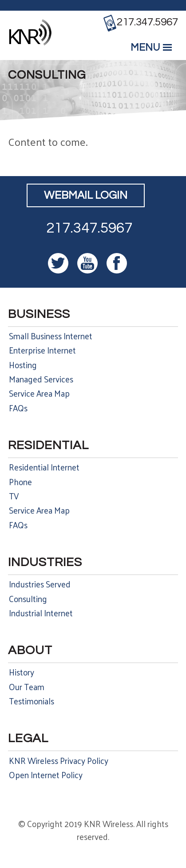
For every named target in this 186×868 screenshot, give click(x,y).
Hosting (23, 365)
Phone (20, 482)
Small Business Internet (51, 336)
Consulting (28, 599)
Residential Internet (44, 467)
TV (14, 496)
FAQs (18, 408)
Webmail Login (86, 195)
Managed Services (41, 379)
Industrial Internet (41, 613)
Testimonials (32, 701)
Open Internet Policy (46, 775)
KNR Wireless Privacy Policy (59, 760)
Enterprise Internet (42, 350)
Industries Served (40, 584)
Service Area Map (39, 393)
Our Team (27, 687)
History (22, 672)
